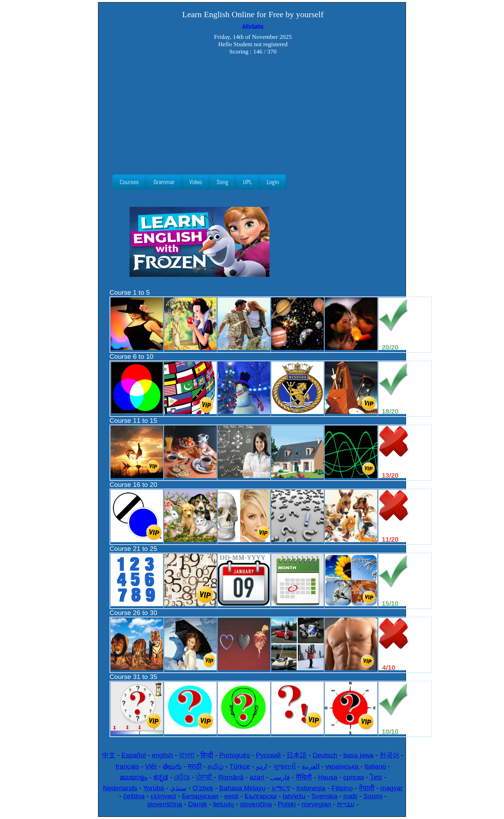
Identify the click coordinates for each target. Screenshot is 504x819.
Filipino (342, 788)
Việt (151, 766)
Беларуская (200, 796)
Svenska (324, 796)
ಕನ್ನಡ (161, 777)
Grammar (164, 182)
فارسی (280, 777)
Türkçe (240, 766)
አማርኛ (281, 788)
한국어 (389, 755)
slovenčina (256, 804)
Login (273, 182)
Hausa (327, 777)
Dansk (198, 804)
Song (222, 182)
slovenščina (164, 804)
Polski (286, 804)
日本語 (297, 755)
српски (354, 777)
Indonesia (311, 788)
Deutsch (325, 755)
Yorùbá (154, 788)
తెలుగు (172, 766)
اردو (262, 766)
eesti (232, 796)
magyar (392, 788)
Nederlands (120, 788)
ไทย (376, 777)
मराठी (195, 766)
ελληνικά (163, 796)
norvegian (316, 804)
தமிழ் (216, 766)
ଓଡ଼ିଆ (182, 777)
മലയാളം (134, 777)
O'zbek (203, 788)
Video (196, 182)
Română (231, 777)
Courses (129, 182)
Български (260, 796)
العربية (311, 766)
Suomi (373, 796)
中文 (109, 755)
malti (351, 796)
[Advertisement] (253, 115)
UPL (247, 182)
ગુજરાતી (284, 766)
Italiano (375, 766)
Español (134, 755)
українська (343, 766)
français (127, 766)
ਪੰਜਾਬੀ (205, 777)
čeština (134, 796)
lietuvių (224, 804)
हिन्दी (207, 755)
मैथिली (304, 777)
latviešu (294, 796)
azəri (257, 777)
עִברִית (346, 804)
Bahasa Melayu (242, 788)
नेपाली (367, 788)
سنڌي (178, 788)
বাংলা (187, 755)
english (162, 755)
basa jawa (358, 755)
